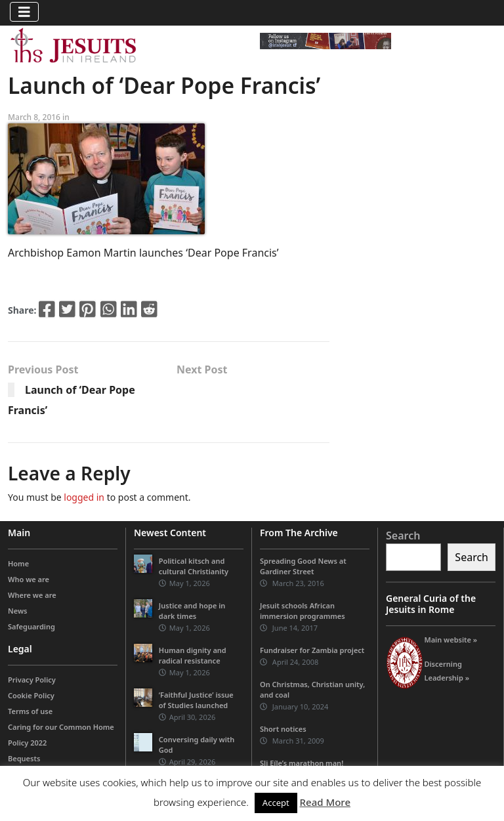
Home (18, 563)
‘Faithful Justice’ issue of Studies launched (196, 700)
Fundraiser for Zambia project (312, 650)
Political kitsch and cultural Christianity (194, 566)
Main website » (451, 640)
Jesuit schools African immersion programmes (303, 611)
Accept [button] (276, 803)
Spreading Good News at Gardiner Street (303, 566)
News (18, 611)
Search (403, 536)
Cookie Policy (31, 695)
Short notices (283, 729)
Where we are (32, 595)
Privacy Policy (32, 680)
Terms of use (30, 711)
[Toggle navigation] (24, 12)
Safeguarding (31, 626)
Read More (325, 802)
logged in (84, 497)
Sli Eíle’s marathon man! (302, 763)
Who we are (29, 579)
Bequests (24, 758)
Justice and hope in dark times (192, 611)
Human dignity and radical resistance (193, 655)
